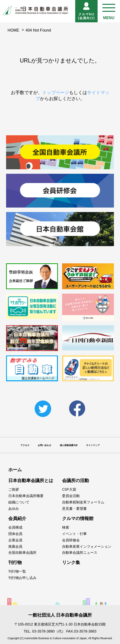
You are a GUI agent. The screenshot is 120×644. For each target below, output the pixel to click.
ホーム (15, 470)
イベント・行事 (74, 534)
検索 (66, 527)
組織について (19, 502)
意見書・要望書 (74, 509)
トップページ (56, 92)
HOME (13, 30)
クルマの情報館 (78, 518)
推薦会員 (15, 546)
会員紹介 (17, 518)
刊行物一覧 (17, 571)
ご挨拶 (14, 489)
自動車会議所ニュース (80, 553)
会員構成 (15, 527)
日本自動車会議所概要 (26, 496)
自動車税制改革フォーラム (83, 502)
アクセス (25, 445)
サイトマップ (93, 445)
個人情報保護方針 (69, 445)
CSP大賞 (69, 489)
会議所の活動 (76, 480)
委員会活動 (71, 496)
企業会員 (15, 540)
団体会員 (15, 534)
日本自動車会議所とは (31, 480)
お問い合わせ (44, 445)
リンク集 (71, 562)
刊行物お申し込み (22, 578)
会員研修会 (71, 540)
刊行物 (15, 562)
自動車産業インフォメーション (87, 546)
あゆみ (14, 509)
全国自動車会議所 (22, 553)
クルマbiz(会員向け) (87, 11)
